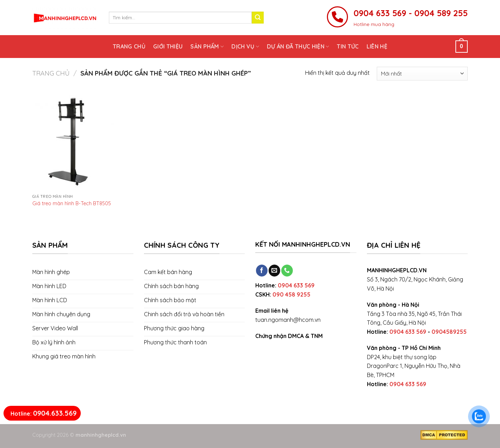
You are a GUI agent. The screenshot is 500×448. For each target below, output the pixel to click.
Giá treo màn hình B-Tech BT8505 (72, 203)
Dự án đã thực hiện (298, 46)
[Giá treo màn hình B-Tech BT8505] (73, 142)
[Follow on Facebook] (262, 271)
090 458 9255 (291, 294)
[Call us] (287, 271)
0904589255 (449, 332)
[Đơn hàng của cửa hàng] (422, 74)
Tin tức (348, 46)
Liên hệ (377, 46)
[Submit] (258, 18)
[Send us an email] (274, 271)
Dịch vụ (245, 46)
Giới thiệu (168, 46)
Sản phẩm (207, 46)
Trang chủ (129, 46)
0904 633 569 (296, 285)
